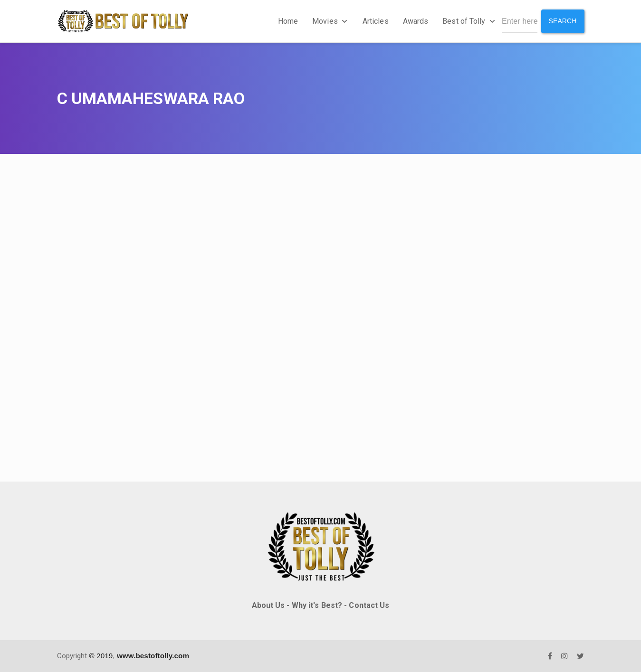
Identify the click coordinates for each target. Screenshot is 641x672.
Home (288, 21)
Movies (330, 21)
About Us (268, 605)
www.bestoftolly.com (153, 656)
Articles (376, 21)
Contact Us (369, 605)
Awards (416, 21)
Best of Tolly (469, 21)
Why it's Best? (317, 605)
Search (563, 21)
